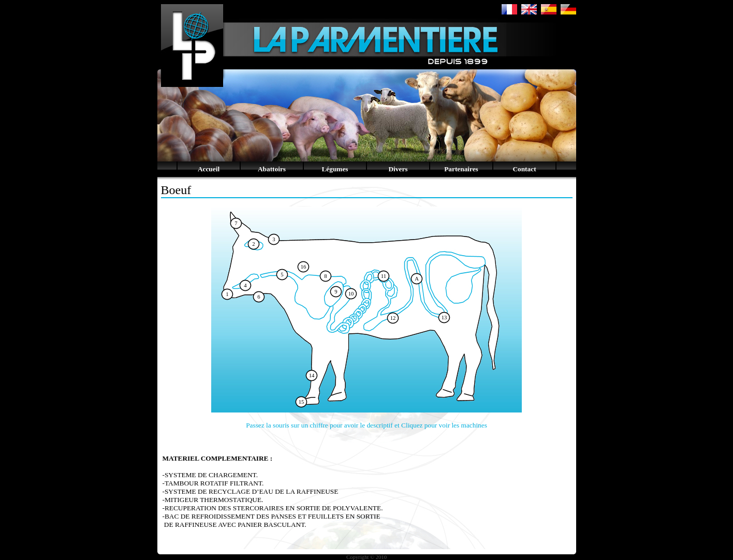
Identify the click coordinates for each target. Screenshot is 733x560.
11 (384, 276)
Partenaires (461, 169)
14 (312, 375)
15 (302, 402)
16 (304, 267)
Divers (398, 169)
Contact (524, 169)
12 (393, 318)
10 (351, 294)
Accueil (209, 169)
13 (444, 318)
